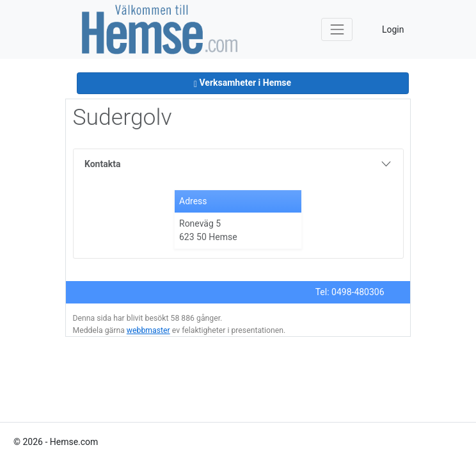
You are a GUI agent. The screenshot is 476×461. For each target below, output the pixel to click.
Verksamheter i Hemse (242, 83)
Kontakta (102, 164)
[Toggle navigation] (337, 29)
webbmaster (148, 330)
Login (393, 29)
